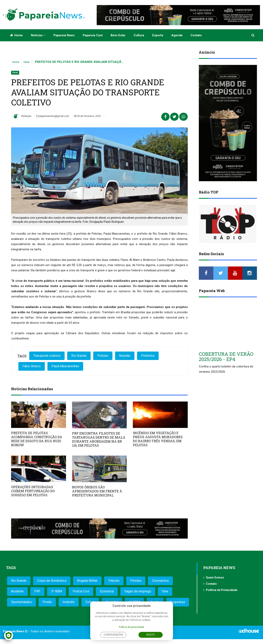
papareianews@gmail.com (53, 116)
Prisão (47, 602)
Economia (107, 591)
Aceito (151, 635)
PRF (37, 591)
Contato (196, 35)
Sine (165, 591)
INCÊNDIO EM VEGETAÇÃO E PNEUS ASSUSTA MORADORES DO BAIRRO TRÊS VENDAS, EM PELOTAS (158, 439)
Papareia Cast (93, 35)
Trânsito (114, 581)
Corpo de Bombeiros (52, 581)
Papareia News (64, 35)
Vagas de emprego (138, 591)
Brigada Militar (87, 581)
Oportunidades (21, 602)
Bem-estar (118, 35)
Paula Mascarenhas (65, 366)
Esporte (158, 35)
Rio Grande (79, 356)
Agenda (177, 35)
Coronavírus (160, 581)
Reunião (125, 356)
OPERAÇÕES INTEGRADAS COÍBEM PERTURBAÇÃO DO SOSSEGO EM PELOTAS (33, 491)
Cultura (139, 35)
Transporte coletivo (47, 356)
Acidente (17, 591)
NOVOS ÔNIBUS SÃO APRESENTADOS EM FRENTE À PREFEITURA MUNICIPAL (97, 491)
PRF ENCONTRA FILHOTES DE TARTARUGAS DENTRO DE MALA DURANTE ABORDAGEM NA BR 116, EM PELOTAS (99, 439)
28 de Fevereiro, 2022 (88, 116)
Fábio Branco (32, 366)
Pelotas (103, 356)
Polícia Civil (81, 591)
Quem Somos (215, 577)
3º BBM (57, 591)
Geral (26, 62)
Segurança (178, 602)
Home (16, 35)
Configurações (113, 635)
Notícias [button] (38, 35)
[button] (253, 35)
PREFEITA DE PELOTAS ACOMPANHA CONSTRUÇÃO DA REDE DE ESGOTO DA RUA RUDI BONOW (37, 439)
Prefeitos (148, 356)
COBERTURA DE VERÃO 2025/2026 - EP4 (226, 357)
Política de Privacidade (222, 590)
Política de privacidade (131, 627)
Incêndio (69, 602)
